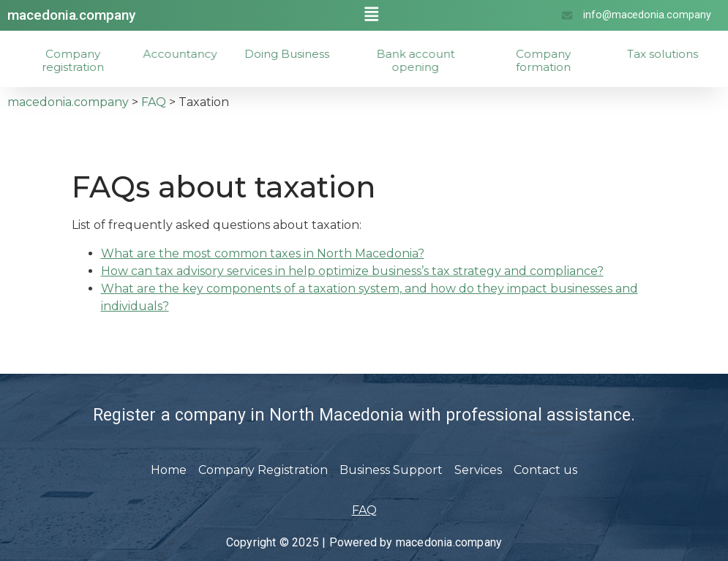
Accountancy (192, 54)
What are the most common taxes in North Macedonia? (263, 253)
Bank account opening (434, 60)
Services (478, 470)
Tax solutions (678, 54)
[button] (371, 14)
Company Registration (263, 470)
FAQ (364, 510)
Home (169, 470)
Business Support (391, 470)
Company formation (559, 60)
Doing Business (301, 54)
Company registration (88, 60)
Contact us (545, 470)
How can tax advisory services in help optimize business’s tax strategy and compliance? (352, 271)
